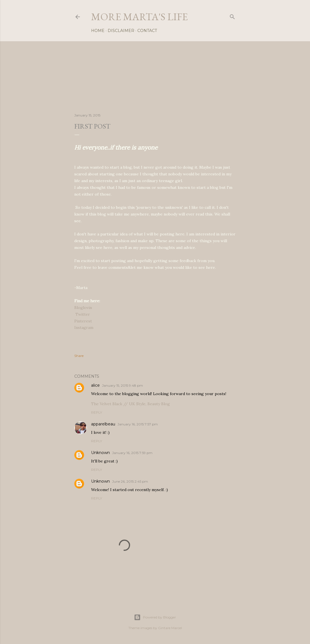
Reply (97, 412)
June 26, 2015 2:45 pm (130, 481)
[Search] (232, 16)
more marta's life (139, 17)
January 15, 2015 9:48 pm (122, 385)
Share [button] (79, 356)
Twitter (83, 314)
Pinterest (83, 321)
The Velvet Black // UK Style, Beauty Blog (130, 404)
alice (95, 385)
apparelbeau (103, 424)
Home (98, 31)
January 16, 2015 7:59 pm (132, 453)
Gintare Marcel (170, 628)
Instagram (84, 327)
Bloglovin (83, 308)
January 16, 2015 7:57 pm (138, 424)
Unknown (100, 453)
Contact (147, 31)
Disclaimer (121, 31)
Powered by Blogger (155, 617)
